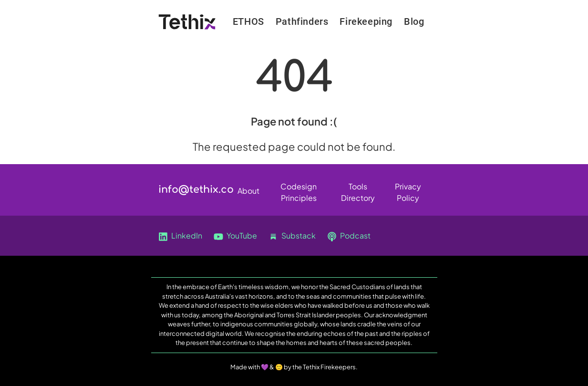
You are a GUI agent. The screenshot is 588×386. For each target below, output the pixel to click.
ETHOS (248, 21)
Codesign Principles (299, 188)
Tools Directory (358, 188)
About (248, 191)
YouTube (235, 236)
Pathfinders (302, 21)
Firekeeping (366, 21)
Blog (414, 21)
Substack (292, 236)
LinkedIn (180, 236)
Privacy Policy (408, 188)
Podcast (349, 236)
